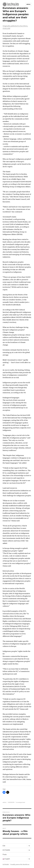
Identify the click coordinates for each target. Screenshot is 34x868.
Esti (4, 846)
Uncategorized (20, 802)
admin (4, 802)
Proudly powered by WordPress (20, 865)
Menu (28, 4)
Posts (5, 855)
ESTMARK (6, 850)
